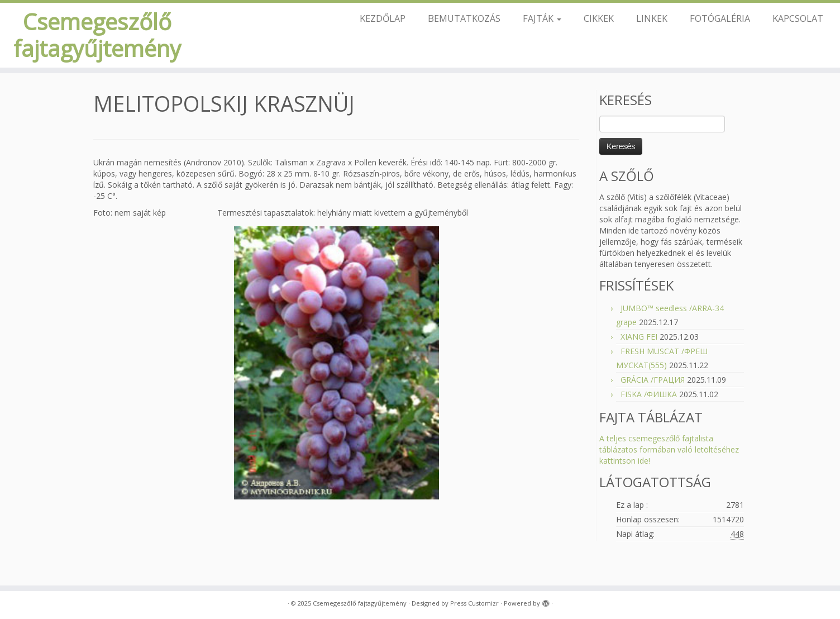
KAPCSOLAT (798, 18)
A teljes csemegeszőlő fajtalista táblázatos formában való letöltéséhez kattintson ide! (669, 449)
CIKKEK (599, 18)
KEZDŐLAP (383, 18)
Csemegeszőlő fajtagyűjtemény (97, 35)
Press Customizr (474, 603)
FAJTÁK (542, 18)
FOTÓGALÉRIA (720, 18)
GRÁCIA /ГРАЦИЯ (653, 380)
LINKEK (652, 18)
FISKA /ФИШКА (649, 394)
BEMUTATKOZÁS (464, 18)
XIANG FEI (639, 337)
